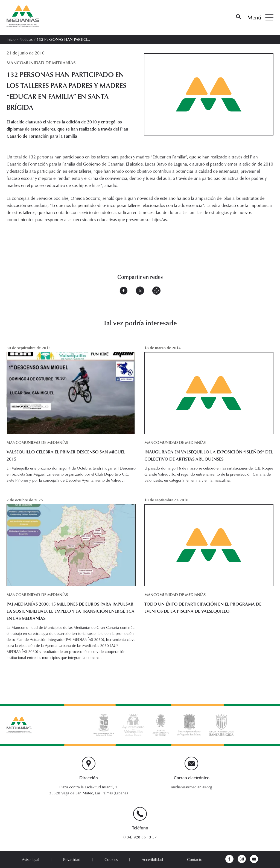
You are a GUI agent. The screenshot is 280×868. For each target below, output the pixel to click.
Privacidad (72, 860)
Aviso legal (30, 860)
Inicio (11, 39)
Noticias (26, 39)
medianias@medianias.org (191, 787)
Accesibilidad (152, 860)
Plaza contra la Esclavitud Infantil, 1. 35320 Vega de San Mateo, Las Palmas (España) (89, 790)
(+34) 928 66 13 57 (140, 837)
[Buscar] (238, 18)
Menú (260, 17)
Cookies (111, 860)
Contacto (195, 860)
